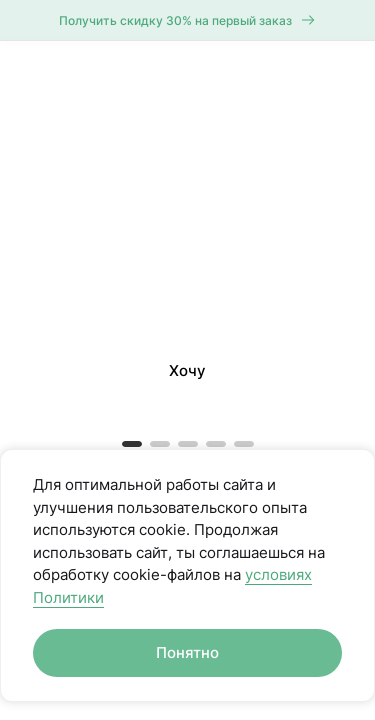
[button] (187, 114)
